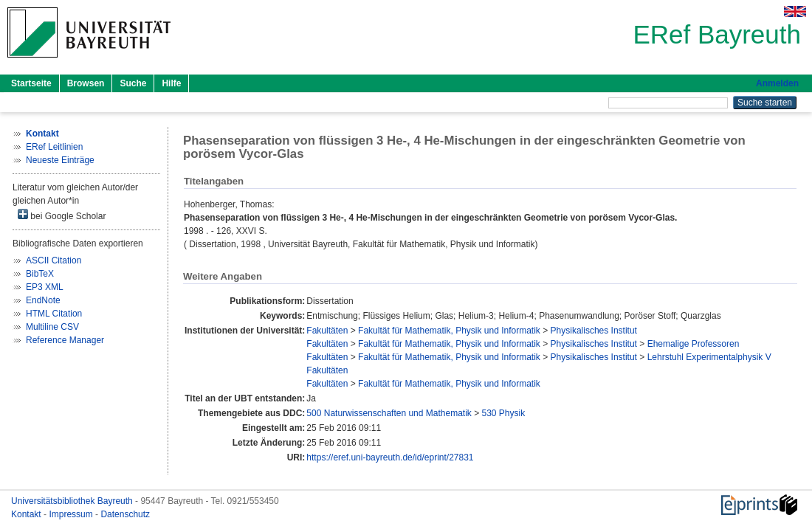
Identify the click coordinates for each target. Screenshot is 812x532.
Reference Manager (65, 340)
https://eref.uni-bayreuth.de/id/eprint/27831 (390, 457)
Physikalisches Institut (594, 331)
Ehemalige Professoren (694, 344)
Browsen (86, 83)
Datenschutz (125, 514)
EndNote (43, 300)
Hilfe (171, 83)
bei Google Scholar (62, 215)
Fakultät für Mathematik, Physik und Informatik (449, 331)
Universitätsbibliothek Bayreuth (73, 501)
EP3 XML (45, 287)
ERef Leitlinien (54, 147)
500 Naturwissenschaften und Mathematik (389, 413)
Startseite (31, 83)
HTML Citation (54, 314)
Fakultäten (327, 331)
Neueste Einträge (60, 160)
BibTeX (40, 274)
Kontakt (27, 514)
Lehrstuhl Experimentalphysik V (709, 357)
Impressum (72, 514)
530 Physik (504, 413)
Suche (133, 83)
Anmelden (777, 83)
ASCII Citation (54, 260)
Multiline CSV (52, 327)
